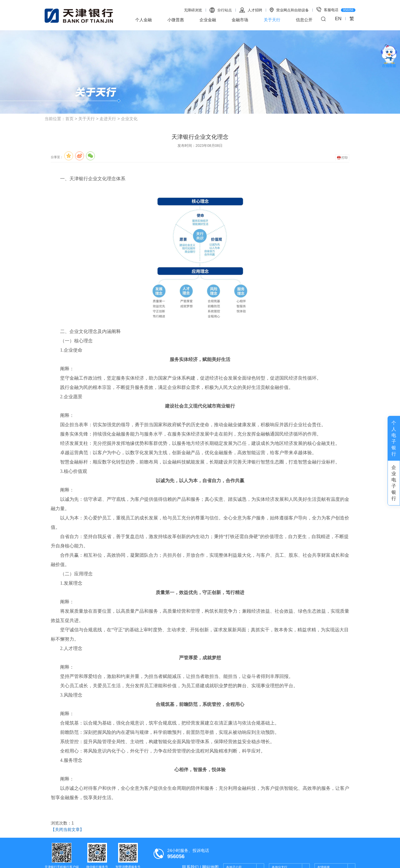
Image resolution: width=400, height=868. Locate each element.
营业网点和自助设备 (289, 10)
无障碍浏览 (193, 10)
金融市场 (240, 20)
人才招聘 (251, 10)
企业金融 (208, 20)
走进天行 (108, 119)
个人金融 (144, 20)
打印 (342, 158)
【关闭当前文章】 (67, 830)
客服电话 (336, 9)
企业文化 (129, 119)
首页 (69, 119)
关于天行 (272, 20)
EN (338, 19)
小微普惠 (176, 20)
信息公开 (304, 20)
